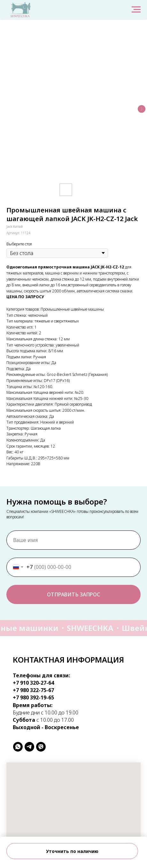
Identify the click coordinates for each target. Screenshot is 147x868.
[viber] (41, 747)
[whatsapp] (18, 747)
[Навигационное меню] (136, 10)
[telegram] (29, 747)
